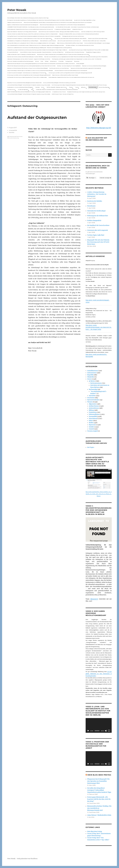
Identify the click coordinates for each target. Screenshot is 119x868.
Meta (32, 90)
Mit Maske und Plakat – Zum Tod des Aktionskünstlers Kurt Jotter (80, 45)
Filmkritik (90, 377)
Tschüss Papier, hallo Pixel (96, 235)
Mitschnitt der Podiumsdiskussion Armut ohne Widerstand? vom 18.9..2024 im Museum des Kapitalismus (62, 25)
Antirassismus (92, 373)
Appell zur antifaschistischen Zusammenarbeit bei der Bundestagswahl (23, 25)
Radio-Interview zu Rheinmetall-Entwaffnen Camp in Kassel (70, 43)
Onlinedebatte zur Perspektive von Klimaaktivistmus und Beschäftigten (23, 41)
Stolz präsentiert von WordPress (27, 859)
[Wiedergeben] (88, 731)
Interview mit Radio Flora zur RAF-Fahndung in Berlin (93, 32)
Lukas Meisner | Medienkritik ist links (99, 815)
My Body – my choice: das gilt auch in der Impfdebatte (69, 66)
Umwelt (91, 429)
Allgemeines (93, 404)
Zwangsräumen (69, 61)
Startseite (38, 87)
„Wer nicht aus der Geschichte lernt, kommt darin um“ (69, 41)
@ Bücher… (84, 87)
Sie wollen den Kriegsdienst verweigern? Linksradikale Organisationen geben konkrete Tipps (99, 790)
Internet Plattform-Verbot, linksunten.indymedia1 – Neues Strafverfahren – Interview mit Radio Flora (42, 52)
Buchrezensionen (96, 383)
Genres (77, 87)
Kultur (91, 421)
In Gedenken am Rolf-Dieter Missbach (63, 29)
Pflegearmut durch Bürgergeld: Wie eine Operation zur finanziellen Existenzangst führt (98, 781)
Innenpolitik (13, 130)
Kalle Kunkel (19, 137)
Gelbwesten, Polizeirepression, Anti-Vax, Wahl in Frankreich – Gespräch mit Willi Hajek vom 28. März (29, 59)
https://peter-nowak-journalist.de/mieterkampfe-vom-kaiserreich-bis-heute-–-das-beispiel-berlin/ (99, 327)
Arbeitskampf (13, 137)
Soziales (12, 132)
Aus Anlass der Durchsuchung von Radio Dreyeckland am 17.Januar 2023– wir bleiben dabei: (89, 50)
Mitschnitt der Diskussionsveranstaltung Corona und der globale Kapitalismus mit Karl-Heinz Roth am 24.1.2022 (31, 66)
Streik (42, 61)
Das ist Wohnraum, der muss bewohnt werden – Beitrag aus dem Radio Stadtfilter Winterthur (59, 32)
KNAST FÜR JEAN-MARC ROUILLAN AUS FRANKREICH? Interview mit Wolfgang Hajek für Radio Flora (29, 92)
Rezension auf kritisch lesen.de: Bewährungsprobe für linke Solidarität (86, 68)
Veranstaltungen (93, 87)
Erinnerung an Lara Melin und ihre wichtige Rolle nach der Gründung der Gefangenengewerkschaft (70, 73)
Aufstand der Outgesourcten (37, 117)
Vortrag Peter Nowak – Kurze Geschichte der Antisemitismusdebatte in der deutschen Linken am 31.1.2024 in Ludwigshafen (34, 36)
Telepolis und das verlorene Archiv (15, 22)
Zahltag (47, 61)
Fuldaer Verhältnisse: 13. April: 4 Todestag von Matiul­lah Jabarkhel (21, 54)
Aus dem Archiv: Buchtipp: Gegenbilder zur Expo (85, 20)
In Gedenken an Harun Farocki (59, 92)
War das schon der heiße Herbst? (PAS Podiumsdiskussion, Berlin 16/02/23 (70, 38)
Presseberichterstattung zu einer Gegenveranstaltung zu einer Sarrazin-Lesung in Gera (86, 92)
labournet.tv (94, 599)
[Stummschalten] (106, 731)
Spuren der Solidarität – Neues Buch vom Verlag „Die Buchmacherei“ (22, 32)
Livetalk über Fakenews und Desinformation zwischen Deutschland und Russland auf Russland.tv (57, 90)
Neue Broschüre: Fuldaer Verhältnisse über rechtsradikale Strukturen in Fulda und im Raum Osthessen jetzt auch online (63, 54)
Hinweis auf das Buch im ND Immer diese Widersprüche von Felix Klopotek (71, 71)
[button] (91, 178)
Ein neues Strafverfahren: (13, 52)
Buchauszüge (93, 389)
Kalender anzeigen (105, 178)
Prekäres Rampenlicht (94, 221)
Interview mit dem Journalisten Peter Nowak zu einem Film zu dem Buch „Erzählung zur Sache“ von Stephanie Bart (32, 34)
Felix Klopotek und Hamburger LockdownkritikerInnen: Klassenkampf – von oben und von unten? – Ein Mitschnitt (77, 59)
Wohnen (37, 61)
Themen (71, 87)
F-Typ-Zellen (61, 61)
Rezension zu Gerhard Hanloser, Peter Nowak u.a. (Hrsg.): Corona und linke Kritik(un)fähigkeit (28, 68)
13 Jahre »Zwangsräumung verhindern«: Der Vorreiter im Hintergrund (97, 194)
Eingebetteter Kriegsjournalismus (93, 52)
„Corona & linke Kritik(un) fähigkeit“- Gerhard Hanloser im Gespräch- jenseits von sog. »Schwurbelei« (29, 85)
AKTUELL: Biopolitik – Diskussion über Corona (57, 87)
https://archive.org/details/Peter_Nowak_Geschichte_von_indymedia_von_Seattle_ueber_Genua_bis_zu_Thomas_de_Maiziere (99, 494)
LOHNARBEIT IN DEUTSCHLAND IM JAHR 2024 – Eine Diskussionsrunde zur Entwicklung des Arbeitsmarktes (31, 27)
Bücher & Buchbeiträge (104, 87)
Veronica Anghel (92, 431)
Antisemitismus (53, 61)
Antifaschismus (94, 406)
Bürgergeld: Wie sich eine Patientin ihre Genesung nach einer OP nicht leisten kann (98, 242)
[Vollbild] (109, 731)
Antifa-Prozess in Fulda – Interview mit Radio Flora (63, 94)
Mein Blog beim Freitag (99, 775)
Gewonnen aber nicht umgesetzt (98, 230)
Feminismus (93, 412)
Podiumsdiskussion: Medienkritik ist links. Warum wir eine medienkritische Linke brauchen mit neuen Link (30, 29)
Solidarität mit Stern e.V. (78, 29)
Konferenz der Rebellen (95, 201)
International (93, 419)
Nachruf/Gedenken (93, 400)
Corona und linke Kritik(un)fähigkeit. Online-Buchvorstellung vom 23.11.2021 (59, 83)
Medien (91, 423)
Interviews (92, 396)
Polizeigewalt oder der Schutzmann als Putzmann (73, 36)
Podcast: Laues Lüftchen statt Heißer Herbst (98, 38)
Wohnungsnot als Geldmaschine (98, 216)
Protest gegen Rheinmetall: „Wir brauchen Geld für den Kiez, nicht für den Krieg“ (99, 799)
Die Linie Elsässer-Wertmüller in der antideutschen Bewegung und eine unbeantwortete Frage (28, 18)
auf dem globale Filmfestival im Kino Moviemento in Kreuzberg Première (99, 674)
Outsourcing (16, 138)
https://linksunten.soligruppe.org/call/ (99, 128)
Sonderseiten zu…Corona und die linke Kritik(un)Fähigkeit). (20, 87)
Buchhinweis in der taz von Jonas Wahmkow (59, 68)
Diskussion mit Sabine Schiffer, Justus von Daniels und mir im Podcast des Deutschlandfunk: (79, 34)
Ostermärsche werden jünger (96, 211)
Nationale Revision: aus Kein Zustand (48, 41)
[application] (99, 725)
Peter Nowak (17, 10)
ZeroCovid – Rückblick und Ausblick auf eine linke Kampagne (20, 61)
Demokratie (77, 61)
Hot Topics (91, 447)
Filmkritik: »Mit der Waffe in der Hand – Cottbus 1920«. (94, 41)
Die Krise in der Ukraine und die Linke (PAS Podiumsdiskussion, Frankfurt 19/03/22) (25, 57)
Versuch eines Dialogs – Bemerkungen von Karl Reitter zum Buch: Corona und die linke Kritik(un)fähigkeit (30, 71)
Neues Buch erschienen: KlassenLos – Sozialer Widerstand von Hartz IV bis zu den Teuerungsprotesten (30, 38)
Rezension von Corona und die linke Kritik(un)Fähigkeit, (94, 66)
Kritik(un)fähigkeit (80, 64)
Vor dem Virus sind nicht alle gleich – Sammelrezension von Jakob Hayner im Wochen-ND (27, 73)
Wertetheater (91, 206)
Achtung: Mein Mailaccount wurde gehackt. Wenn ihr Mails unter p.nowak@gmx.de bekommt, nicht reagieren (31, 43)
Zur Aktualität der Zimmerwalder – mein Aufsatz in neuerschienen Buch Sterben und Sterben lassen (77, 27)
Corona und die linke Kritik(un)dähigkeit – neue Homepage (97, 43)
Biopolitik (90, 375)
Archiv (43, 87)
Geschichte (91, 398)
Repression (92, 425)
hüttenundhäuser (94, 414)
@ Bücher (92, 381)
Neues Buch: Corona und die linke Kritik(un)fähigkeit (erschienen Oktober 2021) (24, 83)
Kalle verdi (10, 138)
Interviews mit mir (11, 90)
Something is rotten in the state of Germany (75, 52)
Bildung (91, 410)
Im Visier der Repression (23, 90)
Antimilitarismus (93, 371)
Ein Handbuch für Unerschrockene (98, 225)
